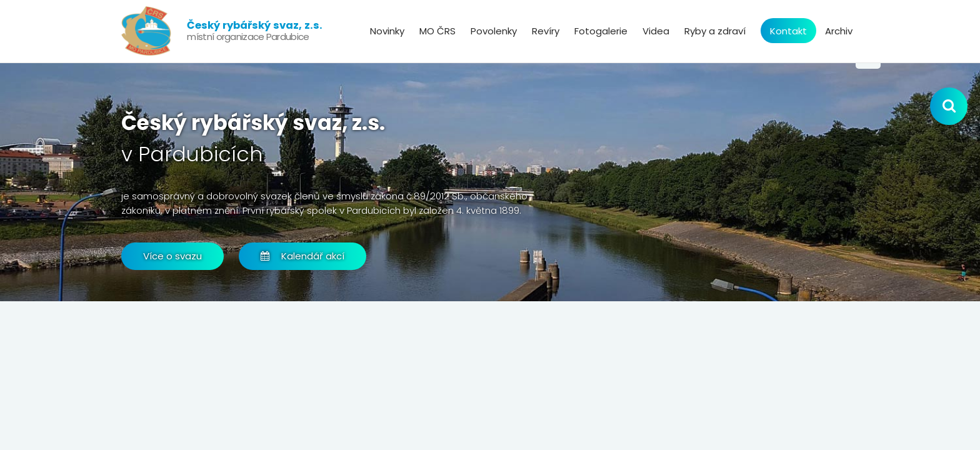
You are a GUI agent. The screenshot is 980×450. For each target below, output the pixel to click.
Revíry (546, 31)
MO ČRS (437, 31)
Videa (656, 31)
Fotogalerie (601, 31)
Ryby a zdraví (715, 31)
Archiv (839, 31)
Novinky (387, 31)
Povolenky (494, 31)
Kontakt (788, 31)
